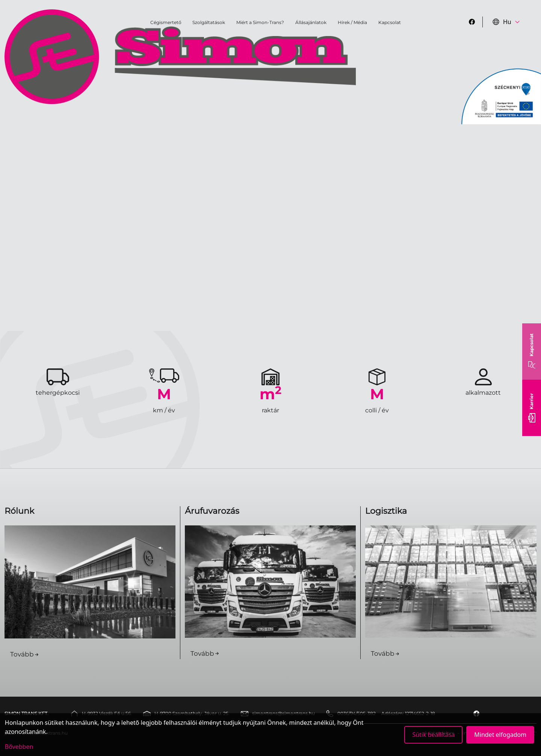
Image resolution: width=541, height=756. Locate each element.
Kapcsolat (532, 352)
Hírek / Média (352, 22)
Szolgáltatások (209, 22)
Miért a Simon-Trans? (260, 22)
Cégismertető (166, 22)
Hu (502, 22)
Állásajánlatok (311, 22)
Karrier (532, 408)
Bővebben (19, 747)
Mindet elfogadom (500, 735)
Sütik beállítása (433, 735)
